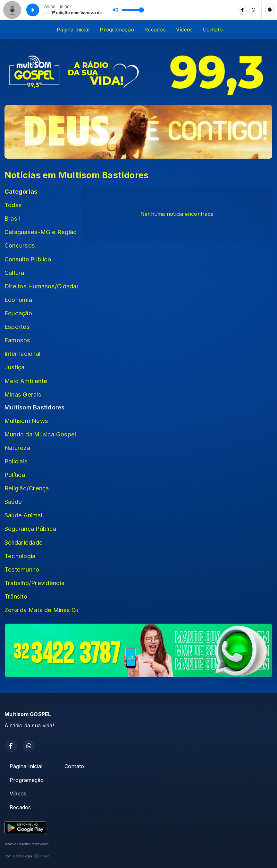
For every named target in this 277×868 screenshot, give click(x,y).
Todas (13, 205)
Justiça (15, 367)
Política (15, 475)
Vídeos (184, 30)
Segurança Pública (30, 529)
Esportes (17, 327)
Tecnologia (20, 556)
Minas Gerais (23, 394)
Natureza (17, 448)
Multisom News (26, 421)
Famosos (17, 340)
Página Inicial (73, 30)
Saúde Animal (23, 515)
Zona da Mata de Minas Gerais (41, 610)
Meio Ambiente (26, 381)
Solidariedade (24, 542)
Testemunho (22, 569)
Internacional (22, 354)
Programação (117, 30)
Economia (18, 300)
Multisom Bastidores (35, 407)
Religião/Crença (27, 488)
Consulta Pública (28, 259)
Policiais (16, 461)
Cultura (14, 273)
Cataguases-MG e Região (41, 232)
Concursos (20, 245)
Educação (18, 313)
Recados (155, 30)
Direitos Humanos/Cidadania (41, 286)
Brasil (12, 218)
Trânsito (16, 596)
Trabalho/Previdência (34, 583)
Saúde (13, 502)
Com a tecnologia (27, 856)
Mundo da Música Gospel (40, 434)
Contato (213, 30)
